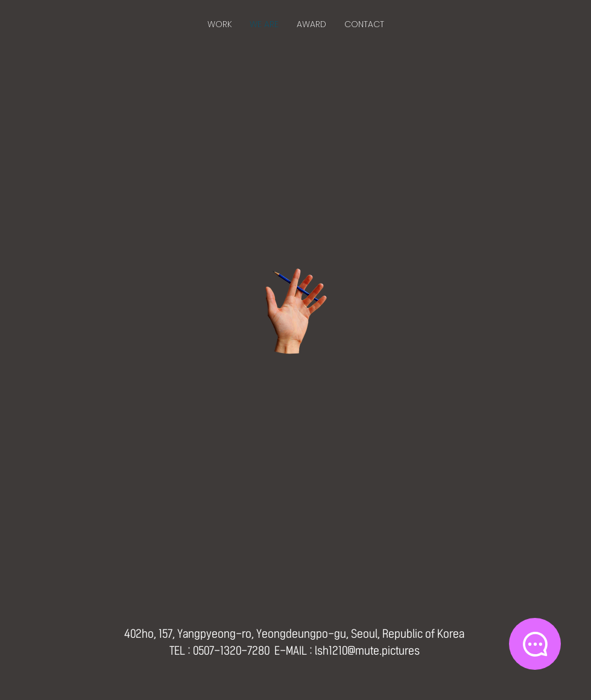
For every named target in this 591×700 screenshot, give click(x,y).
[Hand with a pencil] (295, 312)
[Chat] (535, 644)
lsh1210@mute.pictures (367, 651)
